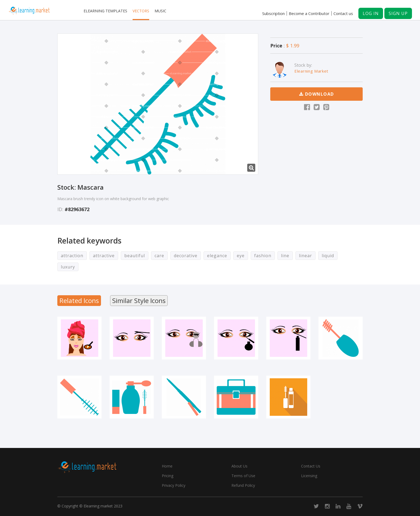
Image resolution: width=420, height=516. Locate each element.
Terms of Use (243, 476)
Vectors (141, 11)
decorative (186, 256)
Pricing (168, 476)
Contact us (343, 13)
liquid (328, 256)
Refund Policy (243, 485)
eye (241, 256)
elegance (217, 256)
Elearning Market (311, 71)
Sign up (398, 13)
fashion (263, 256)
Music (160, 11)
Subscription (273, 13)
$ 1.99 (293, 46)
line (285, 256)
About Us (239, 466)
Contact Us (311, 466)
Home (167, 466)
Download (317, 94)
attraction (72, 256)
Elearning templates (105, 11)
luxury (68, 267)
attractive (104, 256)
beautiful (135, 256)
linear (305, 256)
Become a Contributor (309, 13)
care (159, 256)
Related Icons (79, 300)
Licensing (309, 476)
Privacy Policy (174, 485)
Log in (371, 13)
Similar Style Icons (139, 300)
